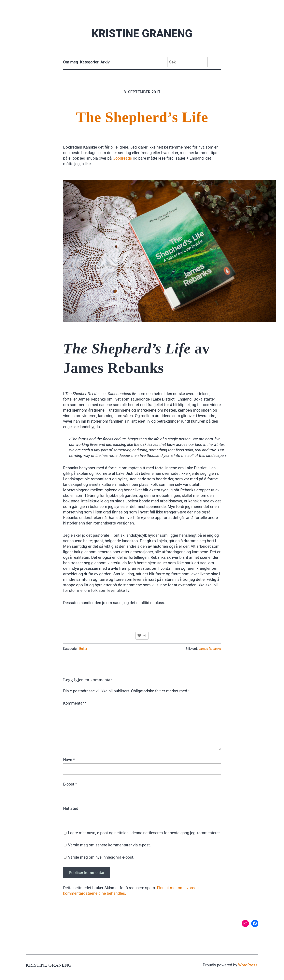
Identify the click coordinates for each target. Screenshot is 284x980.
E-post (70, 784)
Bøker (83, 649)
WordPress (248, 965)
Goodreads (122, 158)
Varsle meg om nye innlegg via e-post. (101, 857)
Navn (69, 760)
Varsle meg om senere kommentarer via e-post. (109, 845)
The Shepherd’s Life (142, 117)
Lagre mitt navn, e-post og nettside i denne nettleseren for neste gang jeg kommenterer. (144, 833)
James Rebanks (210, 649)
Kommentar (75, 703)
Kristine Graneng (142, 33)
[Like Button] (139, 636)
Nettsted (71, 808)
